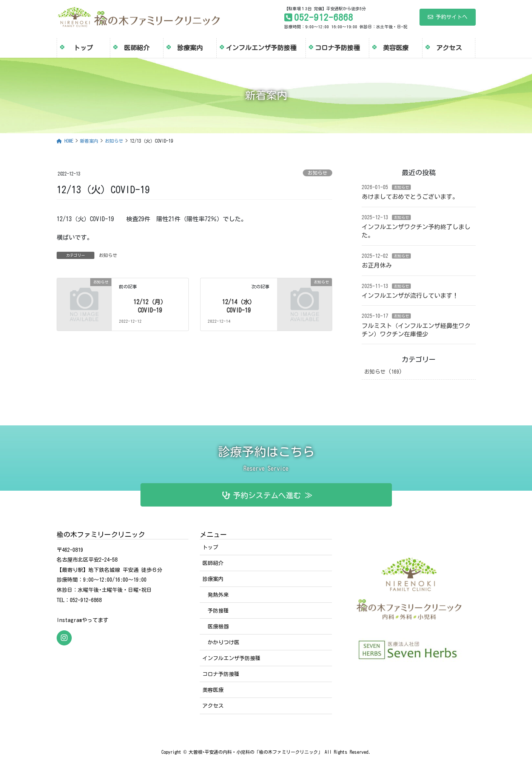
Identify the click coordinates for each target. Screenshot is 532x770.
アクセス (213, 706)
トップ (210, 547)
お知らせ (318, 173)
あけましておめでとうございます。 (410, 197)
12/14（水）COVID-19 (239, 306)
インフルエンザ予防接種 (231, 658)
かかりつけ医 (224, 642)
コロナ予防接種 (221, 674)
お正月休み (377, 265)
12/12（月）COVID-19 (150, 306)
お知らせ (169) (383, 372)
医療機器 (218, 627)
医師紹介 (213, 563)
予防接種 (218, 611)
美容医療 (213, 690)
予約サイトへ (448, 17)
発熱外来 (218, 595)
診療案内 (213, 579)
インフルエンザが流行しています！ (410, 296)
